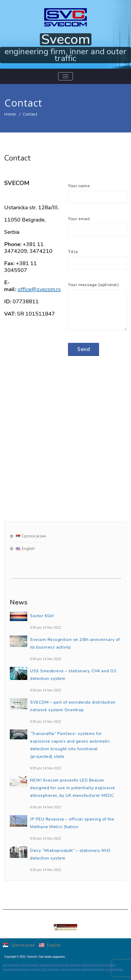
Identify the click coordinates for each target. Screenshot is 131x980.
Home (10, 114)
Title (97, 262)
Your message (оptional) (97, 309)
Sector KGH (42, 616)
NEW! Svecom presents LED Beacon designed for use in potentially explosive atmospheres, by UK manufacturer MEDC (73, 788)
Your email (97, 229)
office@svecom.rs (39, 289)
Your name (97, 196)
